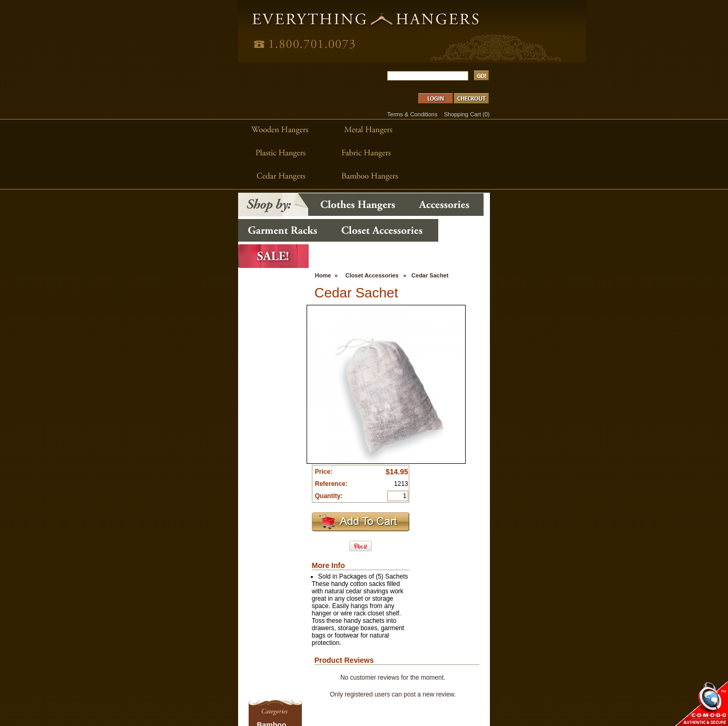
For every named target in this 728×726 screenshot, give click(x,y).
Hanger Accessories (132, 660)
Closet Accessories (306, 122)
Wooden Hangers (128, 704)
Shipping (303, 651)
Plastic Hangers (126, 675)
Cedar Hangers (126, 616)
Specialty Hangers (129, 697)
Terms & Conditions (545, 52)
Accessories (227, 616)
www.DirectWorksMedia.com (550, 607)
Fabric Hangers (126, 638)
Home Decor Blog (314, 618)
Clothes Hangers (233, 609)
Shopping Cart (595, 52)
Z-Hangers (120, 712)
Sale (112, 682)
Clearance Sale (311, 634)
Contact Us (306, 668)
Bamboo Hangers (129, 609)
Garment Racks (126, 645)
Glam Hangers (125, 653)
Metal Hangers (125, 668)
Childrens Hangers (130, 623)
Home (257, 122)
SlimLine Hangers (129, 690)
